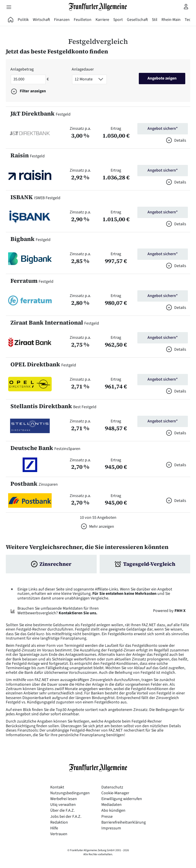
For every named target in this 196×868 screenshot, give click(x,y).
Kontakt (57, 787)
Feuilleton (83, 20)
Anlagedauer (83, 70)
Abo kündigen (113, 811)
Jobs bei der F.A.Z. (66, 817)
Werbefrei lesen (64, 799)
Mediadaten (112, 805)
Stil (155, 20)
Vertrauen (59, 834)
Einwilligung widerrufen (122, 799)
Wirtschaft (41, 20)
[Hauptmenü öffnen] (9, 7)
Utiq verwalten (63, 805)
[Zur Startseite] (98, 7)
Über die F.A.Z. (62, 811)
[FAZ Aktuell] (11, 20)
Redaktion (59, 823)
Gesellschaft (137, 20)
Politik (23, 20)
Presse (107, 817)
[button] (30, 133)
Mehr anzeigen (102, 527)
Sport (118, 20)
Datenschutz (112, 787)
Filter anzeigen (33, 91)
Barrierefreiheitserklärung (124, 823)
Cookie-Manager (115, 793)
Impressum (111, 828)
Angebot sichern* (163, 129)
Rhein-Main (171, 20)
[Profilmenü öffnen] (186, 6)
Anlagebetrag (22, 70)
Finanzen (62, 20)
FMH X (180, 611)
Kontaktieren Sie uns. (78, 613)
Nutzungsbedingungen (70, 793)
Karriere (102, 20)
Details (180, 141)
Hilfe (54, 828)
